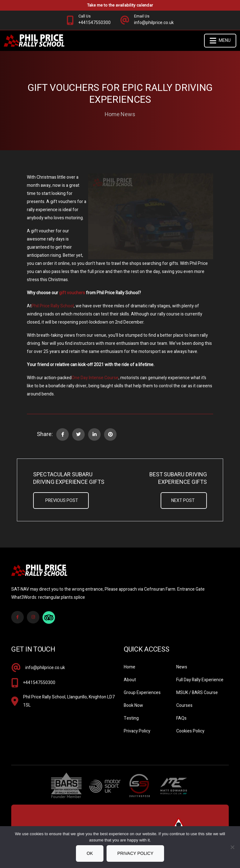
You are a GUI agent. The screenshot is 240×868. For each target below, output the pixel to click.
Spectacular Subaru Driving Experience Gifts (69, 479)
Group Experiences (142, 693)
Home (112, 115)
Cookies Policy (190, 731)
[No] (232, 847)
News (128, 115)
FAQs (181, 718)
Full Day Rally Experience (200, 680)
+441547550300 (39, 683)
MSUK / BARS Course (197, 693)
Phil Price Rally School (53, 306)
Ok (90, 853)
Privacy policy (135, 853)
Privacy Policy (137, 731)
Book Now (133, 705)
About (130, 680)
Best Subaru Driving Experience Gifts (178, 479)
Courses (184, 705)
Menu (220, 41)
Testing (131, 718)
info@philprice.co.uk (45, 668)
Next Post (183, 501)
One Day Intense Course (95, 378)
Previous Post (62, 501)
